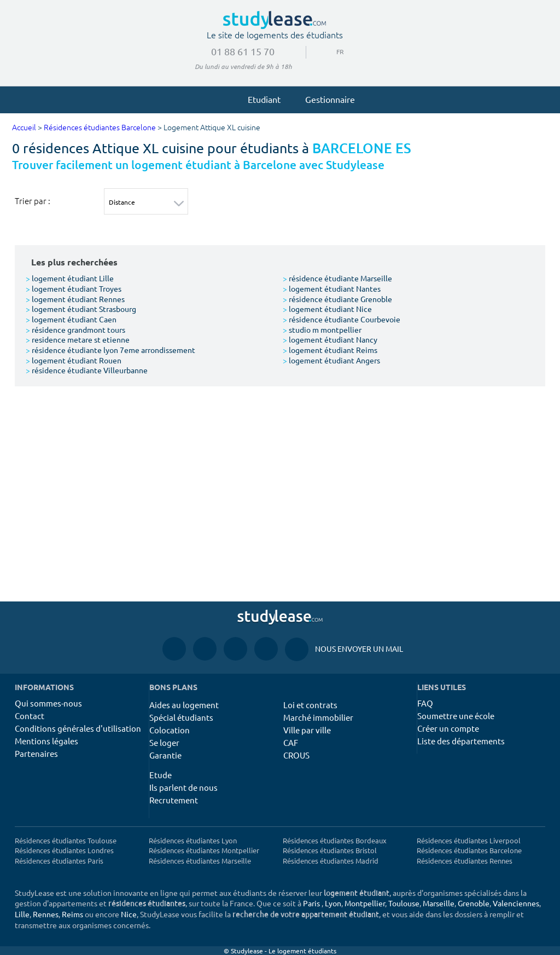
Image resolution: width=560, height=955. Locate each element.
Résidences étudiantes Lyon (193, 840)
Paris (311, 903)
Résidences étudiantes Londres (64, 850)
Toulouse (404, 903)
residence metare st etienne (78, 339)
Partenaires (36, 753)
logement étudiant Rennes (75, 299)
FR (336, 51)
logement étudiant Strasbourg (81, 309)
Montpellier (365, 903)
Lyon (333, 903)
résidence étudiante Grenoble (337, 299)
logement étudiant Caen (71, 319)
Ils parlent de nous (183, 787)
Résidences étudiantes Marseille (200, 861)
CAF (291, 742)
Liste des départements (461, 741)
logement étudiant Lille (70, 278)
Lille (22, 914)
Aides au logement (184, 705)
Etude (161, 775)
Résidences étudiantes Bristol (330, 850)
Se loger (164, 742)
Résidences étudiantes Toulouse (66, 840)
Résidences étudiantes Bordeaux (335, 840)
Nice (129, 914)
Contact (30, 716)
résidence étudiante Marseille (337, 278)
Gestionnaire (325, 99)
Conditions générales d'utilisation (78, 728)
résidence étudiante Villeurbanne (87, 370)
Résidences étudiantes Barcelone (100, 128)
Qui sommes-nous (48, 703)
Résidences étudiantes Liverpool (469, 840)
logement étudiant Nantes (332, 288)
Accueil (24, 128)
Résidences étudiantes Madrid (331, 861)
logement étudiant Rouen (74, 360)
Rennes (46, 914)
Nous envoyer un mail (344, 649)
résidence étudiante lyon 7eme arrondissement (110, 350)
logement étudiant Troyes (74, 288)
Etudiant (259, 99)
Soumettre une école (456, 716)
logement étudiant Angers (331, 360)
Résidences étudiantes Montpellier (204, 850)
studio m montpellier (322, 329)
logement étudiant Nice (327, 309)
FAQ (425, 703)
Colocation (170, 730)
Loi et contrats (310, 705)
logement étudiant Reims (330, 350)
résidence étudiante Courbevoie (342, 319)
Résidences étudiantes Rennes (465, 861)
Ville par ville (307, 730)
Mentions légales (46, 741)
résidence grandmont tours (75, 329)
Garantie (165, 755)
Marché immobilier (318, 717)
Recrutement (174, 800)
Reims (72, 914)
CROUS (296, 755)
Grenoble (474, 903)
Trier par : (33, 201)
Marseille (439, 903)
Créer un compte (448, 728)
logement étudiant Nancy (330, 339)
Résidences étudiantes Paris (59, 861)
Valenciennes (516, 903)
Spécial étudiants (181, 717)
